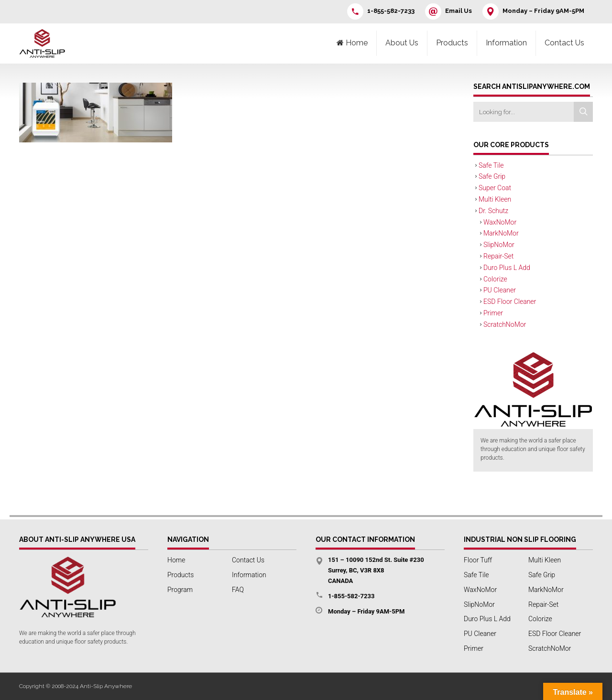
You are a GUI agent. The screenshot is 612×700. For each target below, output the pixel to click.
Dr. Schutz (493, 211)
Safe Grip (492, 176)
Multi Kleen (495, 199)
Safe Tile (491, 165)
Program (180, 590)
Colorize (495, 279)
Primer (493, 313)
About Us (402, 43)
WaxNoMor (500, 222)
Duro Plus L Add (507, 268)
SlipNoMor (499, 245)
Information (506, 43)
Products (452, 43)
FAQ (238, 590)
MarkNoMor (501, 233)
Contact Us (564, 43)
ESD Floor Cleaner (510, 302)
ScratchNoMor (505, 324)
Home (176, 560)
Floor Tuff (478, 560)
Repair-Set (498, 256)
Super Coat (495, 188)
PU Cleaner (500, 290)
